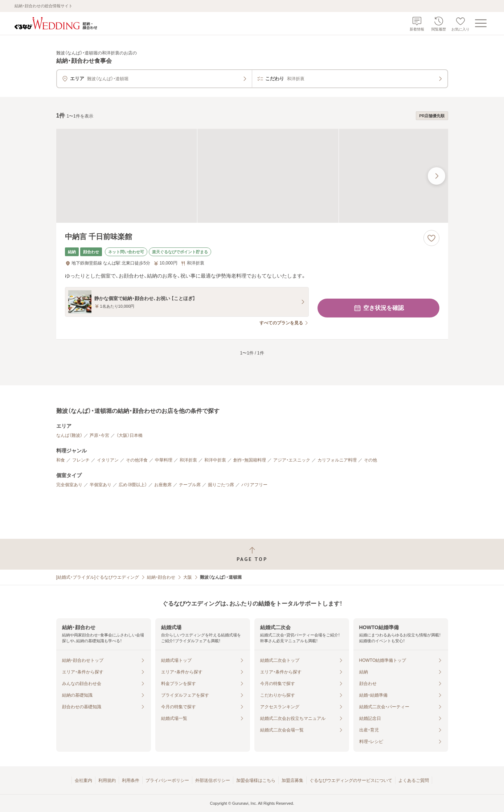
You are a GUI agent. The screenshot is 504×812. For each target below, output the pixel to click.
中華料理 (164, 460)
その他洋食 (137, 460)
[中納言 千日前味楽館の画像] (252, 176)
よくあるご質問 (414, 780)
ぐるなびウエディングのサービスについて (351, 780)
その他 (370, 460)
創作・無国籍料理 (250, 460)
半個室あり (101, 485)
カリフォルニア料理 (337, 460)
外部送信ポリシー (213, 780)
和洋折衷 (188, 460)
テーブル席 (190, 485)
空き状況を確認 (378, 308)
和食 (61, 460)
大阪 (188, 577)
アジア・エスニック (292, 460)
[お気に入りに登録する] (431, 238)
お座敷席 (163, 485)
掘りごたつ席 (221, 485)
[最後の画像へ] (437, 176)
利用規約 (107, 780)
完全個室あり (69, 485)
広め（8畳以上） (133, 485)
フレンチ (81, 460)
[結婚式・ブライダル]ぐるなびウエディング (98, 577)
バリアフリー (254, 485)
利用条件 (131, 780)
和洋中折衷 (215, 460)
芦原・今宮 (99, 435)
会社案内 (83, 780)
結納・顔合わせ (161, 577)
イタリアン (108, 460)
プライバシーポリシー (167, 780)
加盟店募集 (292, 780)
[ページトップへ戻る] (252, 554)
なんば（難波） (69, 435)
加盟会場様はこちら (256, 780)
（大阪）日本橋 (130, 435)
